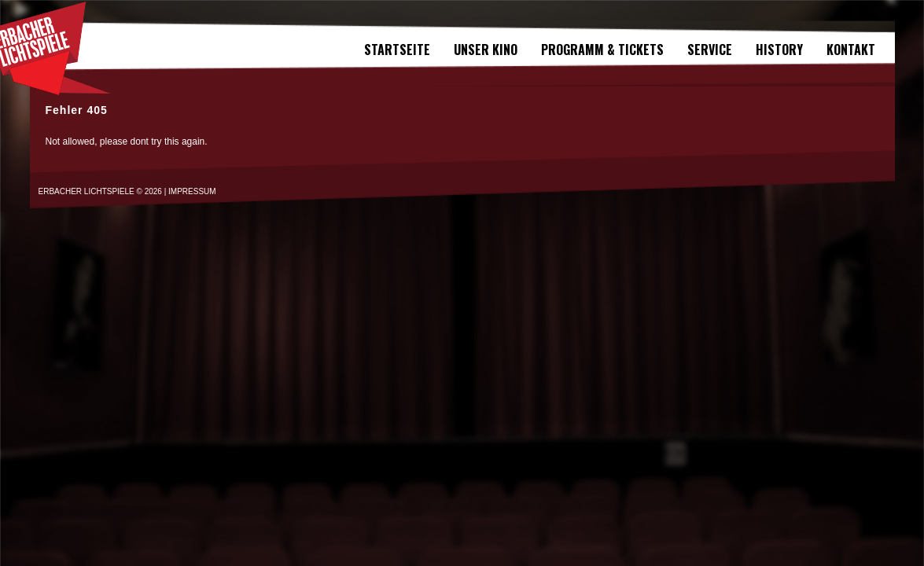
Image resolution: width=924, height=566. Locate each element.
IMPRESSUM (192, 191)
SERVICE (710, 50)
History (779, 50)
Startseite (397, 50)
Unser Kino (486, 50)
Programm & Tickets (602, 50)
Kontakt (851, 50)
